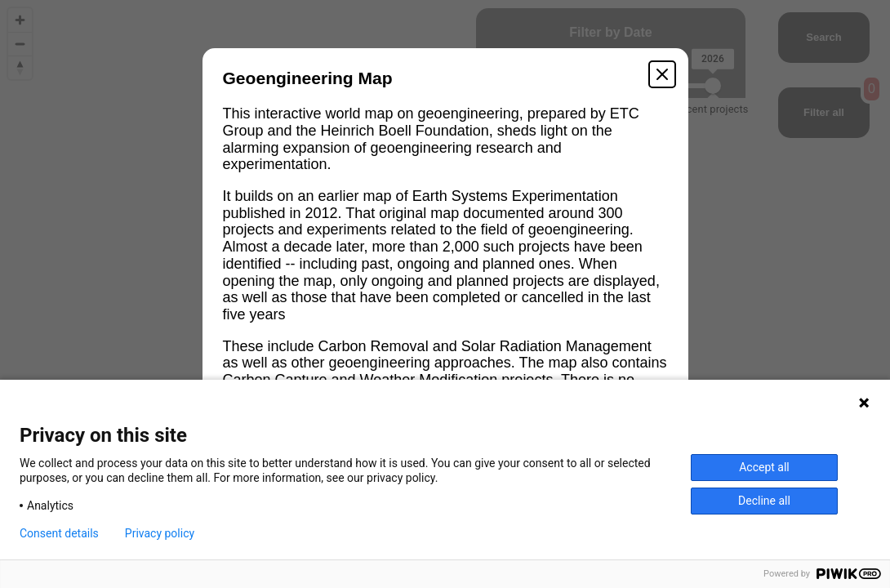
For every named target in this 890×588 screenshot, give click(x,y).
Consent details (59, 533)
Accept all (764, 467)
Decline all (764, 501)
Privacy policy (160, 533)
